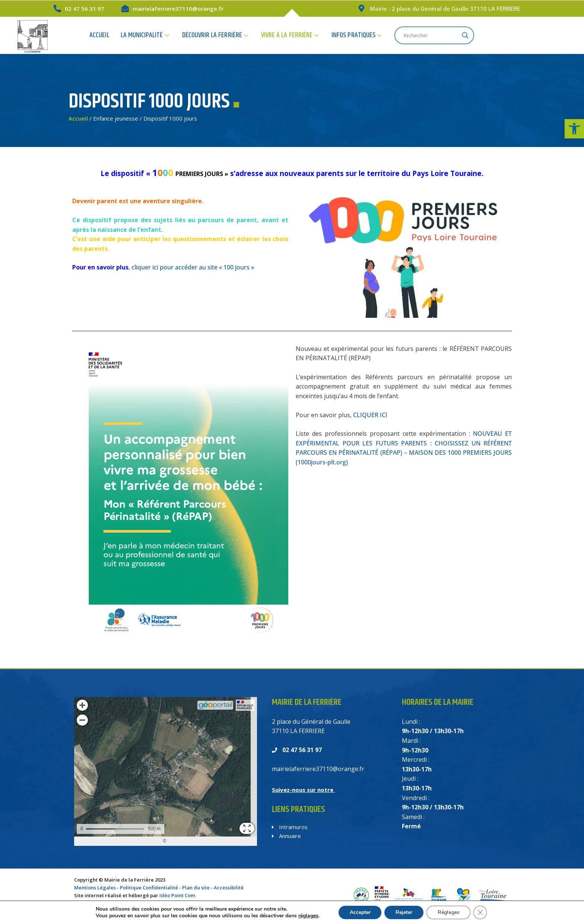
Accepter (360, 912)
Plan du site (196, 888)
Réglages (449, 912)
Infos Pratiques (411, 35)
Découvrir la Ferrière (271, 35)
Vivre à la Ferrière (345, 35)
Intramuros (290, 827)
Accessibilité (229, 888)
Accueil (156, 35)
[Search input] (485, 35)
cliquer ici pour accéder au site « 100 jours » (193, 267)
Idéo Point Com (177, 895)
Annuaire (286, 836)
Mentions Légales (95, 888)
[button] (574, 129)
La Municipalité (201, 35)
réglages (308, 916)
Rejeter (404, 912)
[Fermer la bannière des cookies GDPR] (480, 912)
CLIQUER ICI (370, 415)
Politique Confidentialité (149, 888)
